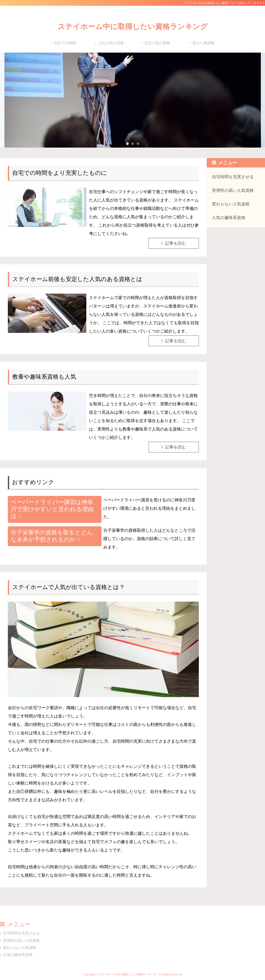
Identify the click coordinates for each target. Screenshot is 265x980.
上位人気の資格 (111, 43)
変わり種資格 (204, 43)
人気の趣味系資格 (229, 218)
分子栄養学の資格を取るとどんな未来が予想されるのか (52, 536)
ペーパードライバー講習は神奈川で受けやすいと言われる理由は (52, 509)
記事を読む (176, 243)
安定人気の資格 (157, 43)
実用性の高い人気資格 (233, 190)
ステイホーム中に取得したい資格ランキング (133, 27)
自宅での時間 (65, 43)
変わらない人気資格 (231, 204)
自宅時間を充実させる (233, 177)
